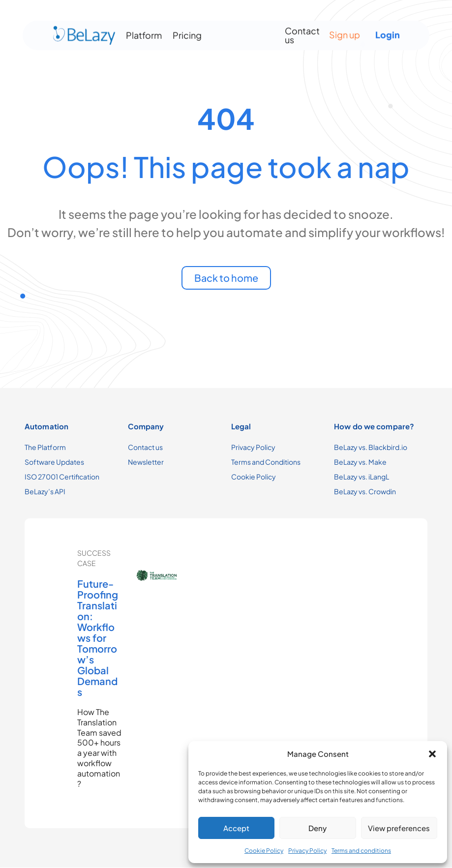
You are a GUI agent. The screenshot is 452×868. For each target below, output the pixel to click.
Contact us (302, 33)
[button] (432, 754)
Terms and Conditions (266, 462)
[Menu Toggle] (240, 33)
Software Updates (54, 462)
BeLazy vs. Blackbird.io (371, 447)
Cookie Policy (264, 851)
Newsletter (146, 462)
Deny (317, 828)
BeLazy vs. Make (360, 462)
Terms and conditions (361, 851)
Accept (236, 828)
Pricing (187, 33)
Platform (144, 33)
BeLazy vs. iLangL (362, 477)
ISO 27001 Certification (62, 477)
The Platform (45, 447)
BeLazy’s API (45, 491)
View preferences (399, 828)
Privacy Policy (307, 851)
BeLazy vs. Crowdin (365, 491)
